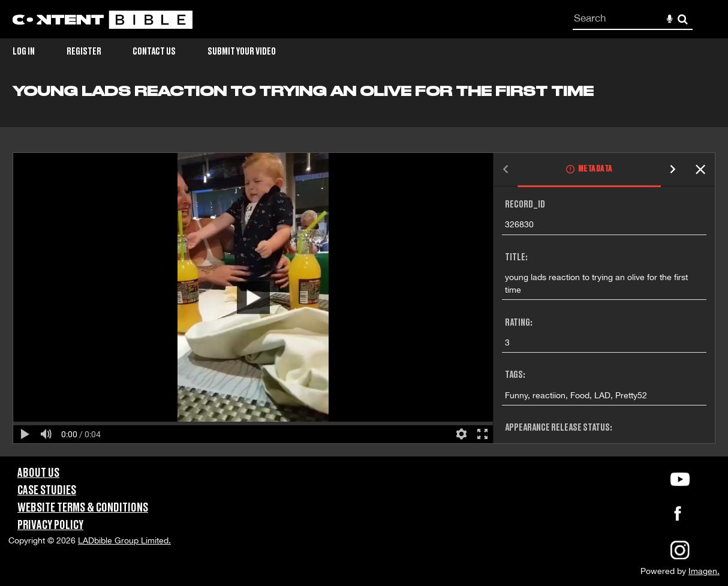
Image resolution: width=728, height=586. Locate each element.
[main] (364, 270)
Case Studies (47, 491)
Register (84, 52)
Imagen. (704, 571)
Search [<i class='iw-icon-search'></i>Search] (683, 19)
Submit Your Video (242, 52)
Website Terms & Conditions (83, 508)
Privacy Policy (50, 525)
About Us (38, 473)
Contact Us (154, 52)
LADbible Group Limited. (124, 540)
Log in (24, 52)
